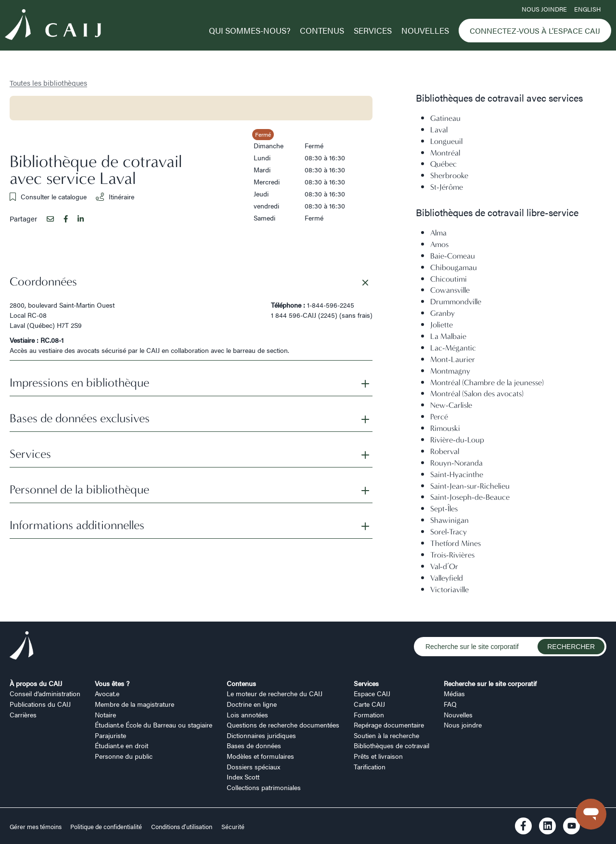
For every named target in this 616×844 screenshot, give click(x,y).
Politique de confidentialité (106, 827)
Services (373, 30)
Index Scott (243, 777)
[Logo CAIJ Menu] (53, 26)
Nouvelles (425, 30)
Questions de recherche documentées (283, 725)
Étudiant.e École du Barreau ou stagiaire (154, 725)
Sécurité (233, 827)
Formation (369, 714)
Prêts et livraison (378, 756)
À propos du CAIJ (36, 683)
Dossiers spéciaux (253, 766)
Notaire (105, 714)
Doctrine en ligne (252, 704)
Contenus (322, 30)
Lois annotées (247, 714)
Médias (454, 693)
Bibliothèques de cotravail (391, 745)
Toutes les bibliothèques (48, 83)
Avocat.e (107, 693)
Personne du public (124, 756)
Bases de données (254, 745)
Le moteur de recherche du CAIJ (275, 693)
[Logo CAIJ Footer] (22, 647)
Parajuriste (110, 735)
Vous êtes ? (112, 683)
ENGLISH (587, 9)
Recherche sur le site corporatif (490, 683)
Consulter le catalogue (48, 196)
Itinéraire (115, 196)
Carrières (23, 714)
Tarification (370, 766)
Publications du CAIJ (40, 704)
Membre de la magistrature (135, 704)
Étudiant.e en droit (122, 745)
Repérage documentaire (389, 725)
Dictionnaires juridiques (261, 735)
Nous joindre (544, 9)
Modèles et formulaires (260, 756)
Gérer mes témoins (36, 827)
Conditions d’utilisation (182, 827)
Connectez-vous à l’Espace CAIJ (535, 31)
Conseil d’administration (45, 693)
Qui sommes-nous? (250, 30)
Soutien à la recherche (386, 735)
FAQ (450, 704)
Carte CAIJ (369, 704)
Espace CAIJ (372, 693)
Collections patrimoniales (264, 787)
